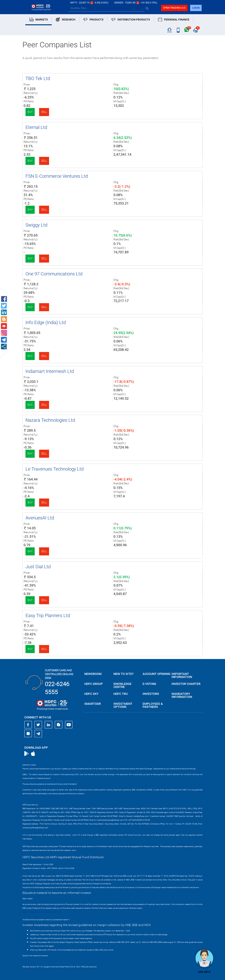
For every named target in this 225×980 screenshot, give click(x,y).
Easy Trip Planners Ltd (48, 616)
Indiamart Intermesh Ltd (50, 371)
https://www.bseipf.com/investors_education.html (42, 912)
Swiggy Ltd (36, 225)
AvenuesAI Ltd (40, 518)
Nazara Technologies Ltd (50, 420)
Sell (44, 112)
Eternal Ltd (36, 127)
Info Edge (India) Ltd (46, 323)
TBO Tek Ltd (38, 79)
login (196, 8)
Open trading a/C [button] (174, 8)
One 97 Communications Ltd (54, 274)
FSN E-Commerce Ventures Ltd (57, 176)
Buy (30, 112)
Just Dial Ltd (38, 567)
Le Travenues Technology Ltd (55, 469)
